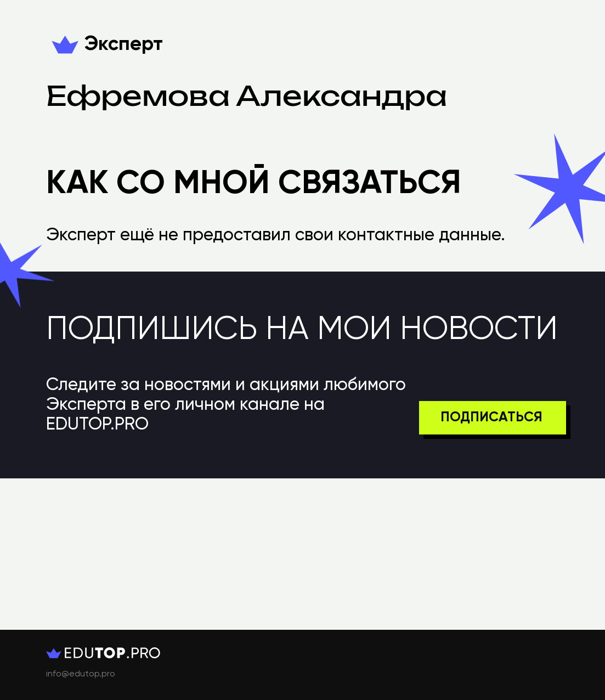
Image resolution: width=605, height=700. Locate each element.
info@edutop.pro (81, 674)
